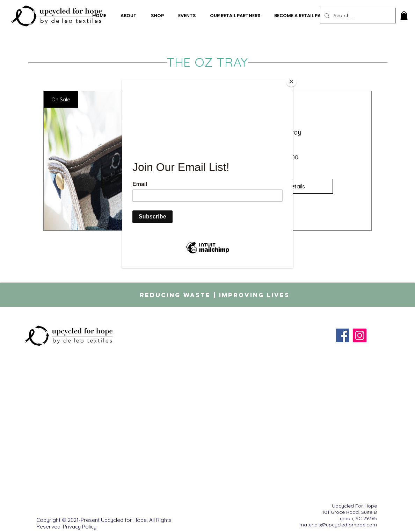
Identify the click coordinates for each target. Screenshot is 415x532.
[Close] (291, 81)
